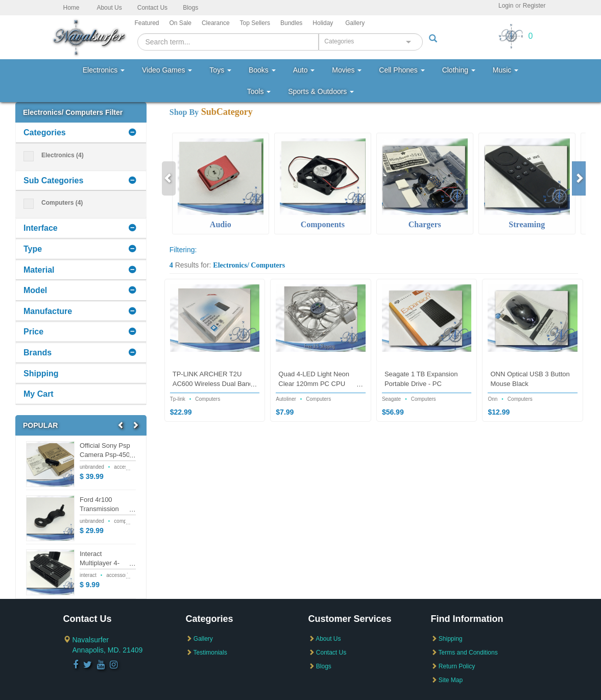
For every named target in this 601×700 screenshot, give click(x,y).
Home (71, 8)
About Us (109, 8)
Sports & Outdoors (321, 91)
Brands (38, 353)
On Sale (181, 23)
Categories (45, 132)
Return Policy (453, 666)
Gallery (355, 23)
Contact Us (152, 8)
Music (506, 70)
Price (33, 332)
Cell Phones (402, 70)
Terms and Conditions (464, 653)
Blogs (190, 8)
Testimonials (207, 653)
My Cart (39, 394)
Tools (259, 91)
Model (35, 290)
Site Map (447, 680)
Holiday (323, 23)
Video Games (167, 70)
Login (506, 6)
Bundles (291, 23)
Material (39, 270)
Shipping (41, 373)
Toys (220, 70)
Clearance (216, 23)
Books (262, 70)
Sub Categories (53, 180)
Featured (147, 23)
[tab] (81, 133)
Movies (347, 70)
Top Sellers (255, 23)
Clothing (459, 70)
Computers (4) (53, 203)
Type (33, 249)
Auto (304, 70)
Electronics (104, 70)
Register (534, 6)
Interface (41, 228)
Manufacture (48, 311)
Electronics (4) (54, 155)
